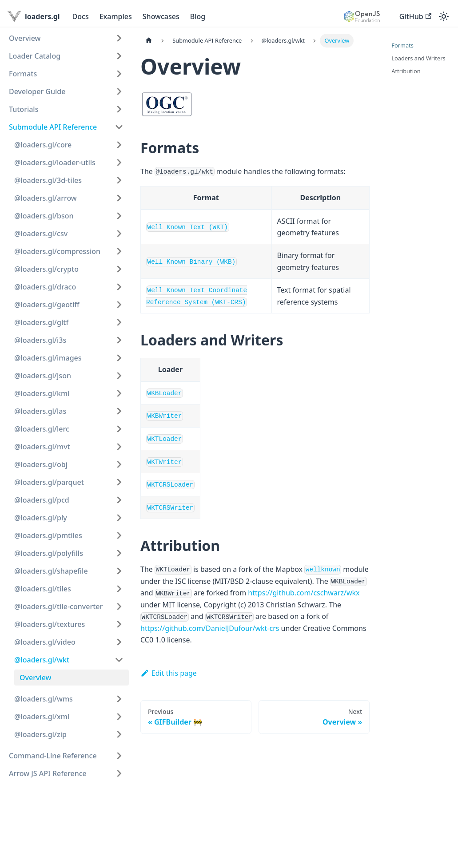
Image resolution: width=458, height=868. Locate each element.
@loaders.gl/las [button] (40, 411)
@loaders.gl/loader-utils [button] (55, 163)
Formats (402, 45)
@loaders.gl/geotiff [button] (47, 305)
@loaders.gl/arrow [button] (46, 198)
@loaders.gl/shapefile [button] (51, 571)
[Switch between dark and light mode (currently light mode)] (444, 16)
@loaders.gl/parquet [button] (49, 482)
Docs (81, 16)
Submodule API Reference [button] (53, 127)
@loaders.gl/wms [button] (44, 699)
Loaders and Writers (418, 58)
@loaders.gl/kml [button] (42, 393)
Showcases (161, 16)
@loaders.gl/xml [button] (42, 717)
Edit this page (169, 673)
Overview (35, 678)
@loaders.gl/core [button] (43, 145)
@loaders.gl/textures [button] (50, 624)
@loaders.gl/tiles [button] (43, 589)
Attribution (406, 71)
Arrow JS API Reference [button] (48, 773)
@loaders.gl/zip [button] (40, 734)
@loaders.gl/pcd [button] (42, 500)
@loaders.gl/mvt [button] (42, 447)
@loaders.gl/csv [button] (41, 234)
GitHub (415, 16)
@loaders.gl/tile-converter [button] (58, 606)
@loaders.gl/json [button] (43, 376)
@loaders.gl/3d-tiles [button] (48, 180)
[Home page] (149, 41)
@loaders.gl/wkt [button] (42, 660)
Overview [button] (25, 38)
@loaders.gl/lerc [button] (42, 429)
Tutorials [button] (24, 109)
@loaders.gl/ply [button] (41, 518)
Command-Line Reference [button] (53, 756)
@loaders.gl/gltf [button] (41, 322)
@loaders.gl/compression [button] (57, 251)
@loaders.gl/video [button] (45, 642)
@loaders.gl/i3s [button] (40, 340)
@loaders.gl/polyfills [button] (49, 553)
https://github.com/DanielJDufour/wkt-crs (210, 628)
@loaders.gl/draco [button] (45, 287)
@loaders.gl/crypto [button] (46, 269)
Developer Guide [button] (37, 91)
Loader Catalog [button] (35, 56)
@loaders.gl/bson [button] (44, 216)
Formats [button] (23, 74)
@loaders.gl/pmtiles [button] (48, 535)
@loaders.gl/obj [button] (41, 464)
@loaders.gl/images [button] (48, 358)
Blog (198, 16)
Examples (116, 16)
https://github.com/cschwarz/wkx (304, 593)
